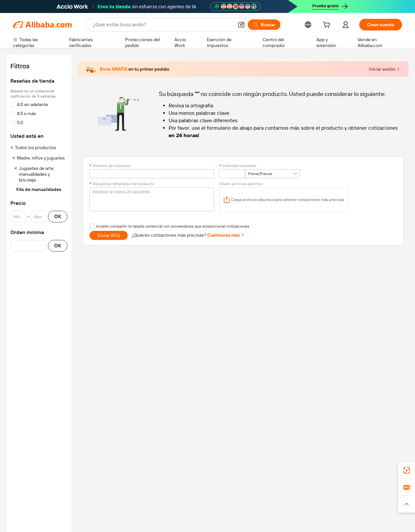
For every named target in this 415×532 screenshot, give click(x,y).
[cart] (328, 26)
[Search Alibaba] (162, 25)
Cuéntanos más (226, 235)
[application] (284, 200)
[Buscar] (264, 25)
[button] (241, 25)
